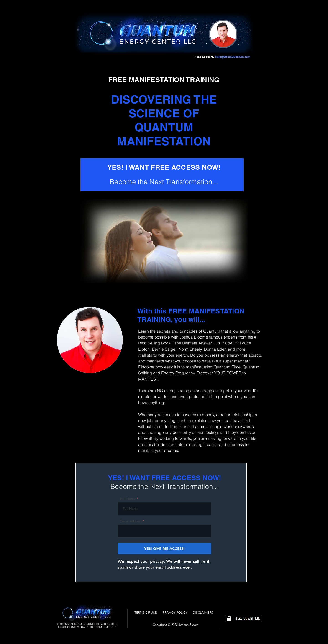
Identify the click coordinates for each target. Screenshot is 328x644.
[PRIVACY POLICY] (175, 613)
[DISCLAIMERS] (203, 613)
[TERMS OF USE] (145, 613)
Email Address (131, 521)
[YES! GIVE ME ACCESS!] (164, 549)
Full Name (128, 499)
